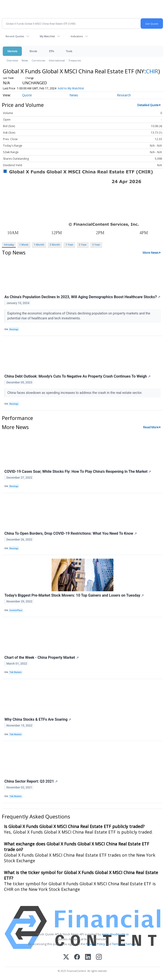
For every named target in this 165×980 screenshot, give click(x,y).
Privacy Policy (96, 944)
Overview (12, 60)
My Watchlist (47, 36)
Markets (12, 51)
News (25, 60)
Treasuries (75, 60)
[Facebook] (77, 957)
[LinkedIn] (88, 957)
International (57, 60)
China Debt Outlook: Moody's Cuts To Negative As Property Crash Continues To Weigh (78, 376)
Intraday (9, 245)
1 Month (39, 245)
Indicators (77, 36)
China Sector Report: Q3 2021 (31, 781)
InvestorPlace (16, 610)
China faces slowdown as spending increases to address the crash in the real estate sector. (75, 393)
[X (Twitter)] (66, 957)
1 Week (24, 245)
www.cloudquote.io (115, 934)
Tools (69, 51)
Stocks (33, 51)
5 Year (96, 245)
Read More (151, 427)
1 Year (69, 245)
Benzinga (14, 329)
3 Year (83, 245)
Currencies (38, 60)
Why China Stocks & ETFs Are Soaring (38, 719)
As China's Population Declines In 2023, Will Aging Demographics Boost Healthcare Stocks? (82, 297)
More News (151, 253)
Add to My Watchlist (71, 88)
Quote (27, 95)
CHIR (152, 71)
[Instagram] (99, 957)
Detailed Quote (148, 105)
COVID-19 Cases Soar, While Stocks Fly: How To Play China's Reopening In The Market (78, 471)
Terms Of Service (124, 944)
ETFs (51, 51)
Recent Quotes (15, 36)
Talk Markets (16, 672)
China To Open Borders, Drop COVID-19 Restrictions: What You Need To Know (71, 533)
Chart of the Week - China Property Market (42, 657)
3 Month (55, 245)
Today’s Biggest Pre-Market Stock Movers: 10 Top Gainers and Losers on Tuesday (74, 595)
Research (124, 95)
